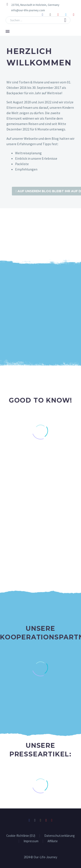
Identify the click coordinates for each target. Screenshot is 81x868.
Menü (8, 31)
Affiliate (53, 841)
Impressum (31, 841)
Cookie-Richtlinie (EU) (21, 835)
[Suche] (38, 20)
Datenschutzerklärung (60, 835)
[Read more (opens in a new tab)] (25, 10)
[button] (65, 20)
